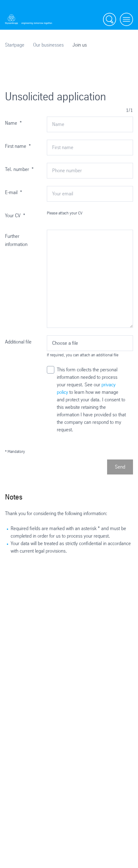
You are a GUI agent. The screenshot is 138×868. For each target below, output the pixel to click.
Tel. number (19, 169)
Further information (16, 240)
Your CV (15, 216)
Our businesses (48, 45)
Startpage (15, 45)
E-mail (14, 192)
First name (18, 146)
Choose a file (65, 343)
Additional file (18, 342)
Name (13, 123)
